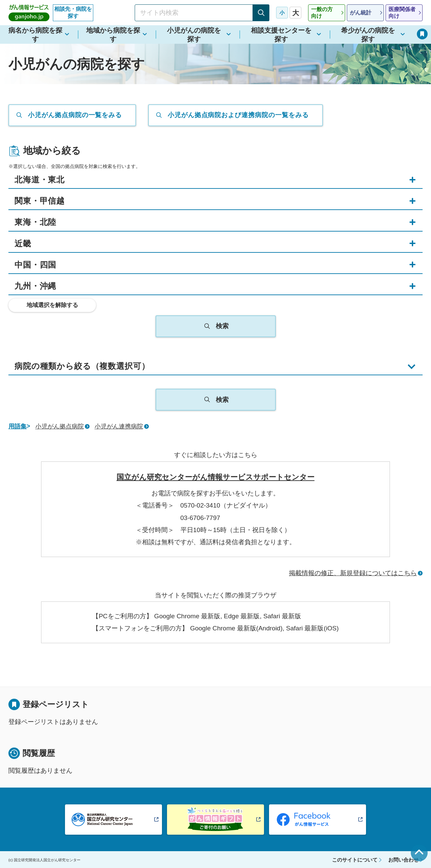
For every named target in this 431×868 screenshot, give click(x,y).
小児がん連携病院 (119, 426)
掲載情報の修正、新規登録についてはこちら (353, 573)
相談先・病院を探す (73, 12)
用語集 (18, 426)
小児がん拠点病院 (60, 426)
